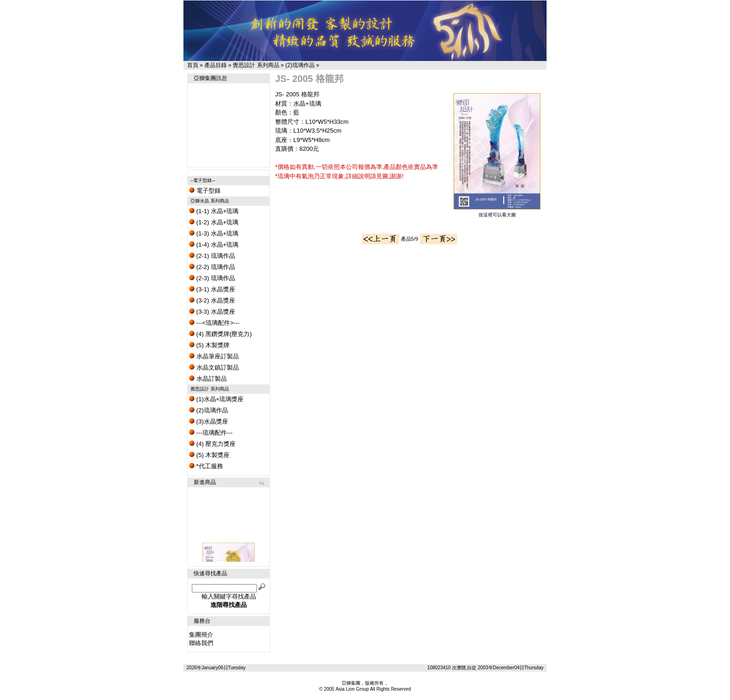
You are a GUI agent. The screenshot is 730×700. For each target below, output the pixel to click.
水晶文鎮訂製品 (214, 367)
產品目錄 (216, 65)
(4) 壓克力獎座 (212, 444)
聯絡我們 (201, 643)
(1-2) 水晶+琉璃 (214, 222)
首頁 (193, 65)
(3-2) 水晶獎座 (212, 300)
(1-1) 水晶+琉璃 (214, 211)
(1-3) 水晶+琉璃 (214, 233)
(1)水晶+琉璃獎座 (216, 399)
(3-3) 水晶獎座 (212, 312)
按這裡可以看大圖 (497, 212)
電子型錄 (205, 191)
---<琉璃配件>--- (214, 323)
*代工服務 (206, 466)
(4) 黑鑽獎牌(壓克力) (220, 334)
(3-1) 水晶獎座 (212, 289)
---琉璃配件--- (211, 433)
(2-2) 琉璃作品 (212, 267)
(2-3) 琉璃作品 (212, 278)
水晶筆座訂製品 (214, 356)
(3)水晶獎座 (209, 421)
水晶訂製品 (208, 379)
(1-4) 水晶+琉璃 (214, 245)
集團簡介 (201, 635)
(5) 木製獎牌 (209, 345)
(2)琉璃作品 (300, 65)
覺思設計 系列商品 (256, 65)
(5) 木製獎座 (209, 455)
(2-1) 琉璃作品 (212, 256)
